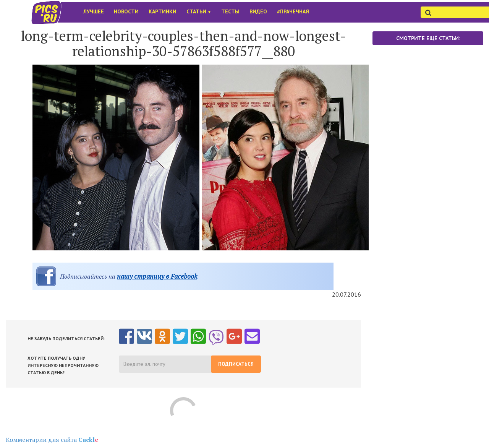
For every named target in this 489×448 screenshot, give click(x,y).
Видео (258, 11)
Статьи (199, 11)
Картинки (163, 11)
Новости (126, 11)
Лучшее (94, 11)
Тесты (230, 11)
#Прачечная (293, 11)
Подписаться (236, 364)
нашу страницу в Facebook (157, 276)
